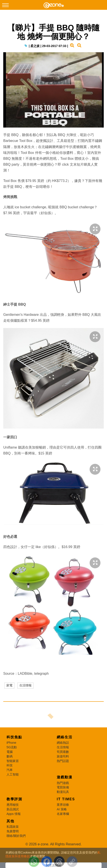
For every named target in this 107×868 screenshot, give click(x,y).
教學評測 (14, 799)
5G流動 (12, 747)
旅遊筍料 (63, 756)
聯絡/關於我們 (16, 836)
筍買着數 (63, 752)
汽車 (10, 770)
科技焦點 (14, 737)
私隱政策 (13, 827)
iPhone (11, 743)
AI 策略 (62, 809)
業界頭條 (63, 805)
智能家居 (13, 761)
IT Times (66, 799)
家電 (9, 685)
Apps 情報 (14, 814)
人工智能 (13, 774)
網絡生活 (65, 737)
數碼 (10, 756)
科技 (10, 765)
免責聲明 (13, 831)
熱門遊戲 (63, 783)
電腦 (10, 752)
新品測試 (13, 809)
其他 (10, 821)
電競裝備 (63, 787)
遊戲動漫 (65, 777)
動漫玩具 (63, 792)
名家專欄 (63, 814)
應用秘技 (13, 805)
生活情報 (25, 685)
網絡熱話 (63, 743)
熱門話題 (63, 761)
